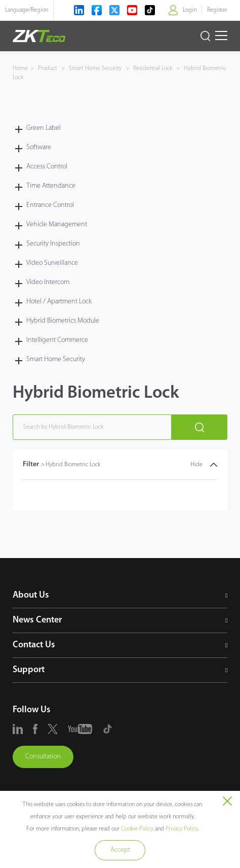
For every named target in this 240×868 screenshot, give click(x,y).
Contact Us (34, 645)
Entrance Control (50, 205)
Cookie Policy (137, 829)
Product (48, 68)
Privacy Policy (182, 829)
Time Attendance (51, 186)
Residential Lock (153, 68)
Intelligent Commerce (57, 340)
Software (39, 147)
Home (20, 68)
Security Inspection (53, 244)
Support (29, 670)
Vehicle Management (57, 224)
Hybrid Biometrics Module (63, 321)
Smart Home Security (95, 68)
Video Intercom (48, 282)
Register (217, 10)
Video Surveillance (52, 263)
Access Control (47, 167)
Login (190, 10)
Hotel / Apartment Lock (59, 302)
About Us (31, 595)
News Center (37, 620)
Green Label (44, 128)
